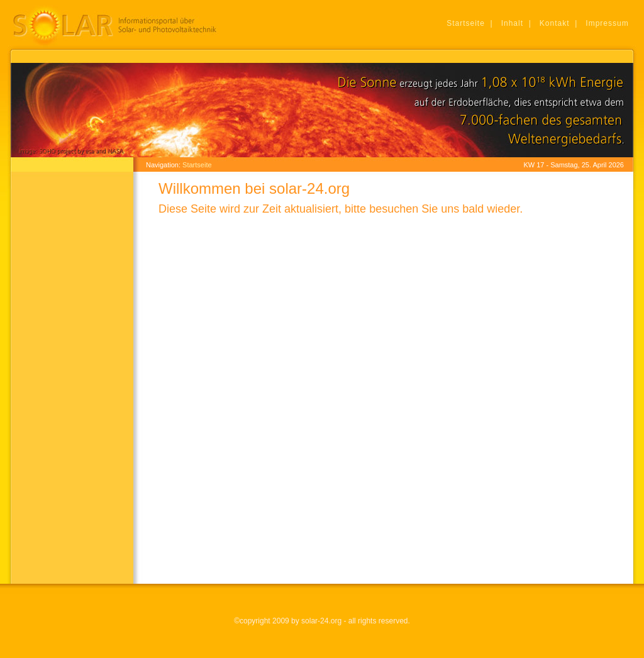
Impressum (607, 23)
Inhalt (512, 23)
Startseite (466, 23)
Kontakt (555, 23)
